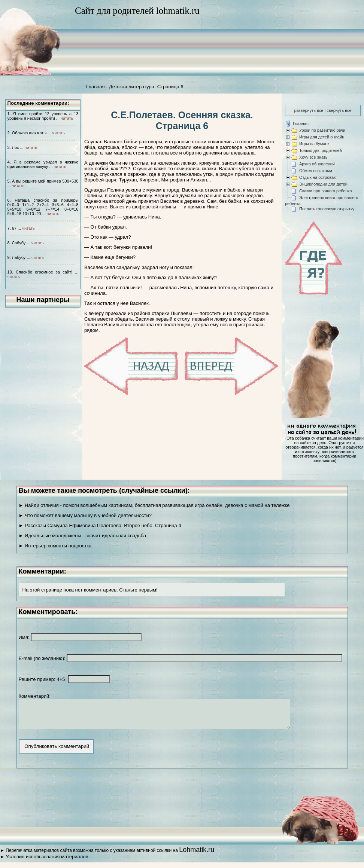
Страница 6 (170, 87)
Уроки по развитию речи (322, 130)
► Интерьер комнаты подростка (55, 546)
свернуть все (339, 110)
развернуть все (309, 110)
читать (67, 118)
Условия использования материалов (47, 862)
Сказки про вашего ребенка (326, 191)
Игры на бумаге (314, 144)
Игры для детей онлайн (322, 137)
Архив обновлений (317, 164)
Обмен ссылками (316, 171)
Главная (95, 87)
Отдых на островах (318, 177)
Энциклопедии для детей (323, 184)
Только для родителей (321, 150)
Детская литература (132, 87)
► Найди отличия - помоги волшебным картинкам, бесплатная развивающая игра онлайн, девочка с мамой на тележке (154, 505)
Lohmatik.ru (197, 855)
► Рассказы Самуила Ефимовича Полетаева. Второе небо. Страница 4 (100, 525)
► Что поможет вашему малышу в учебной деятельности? (85, 515)
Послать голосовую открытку (327, 209)
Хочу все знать (313, 157)
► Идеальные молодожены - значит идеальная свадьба (82, 536)
